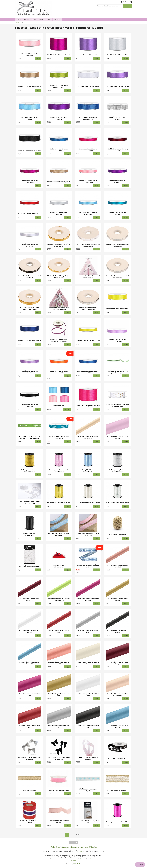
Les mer (83, 859)
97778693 (80, 851)
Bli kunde (26, 19)
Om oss (34, 19)
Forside (18, 19)
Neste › (78, 835)
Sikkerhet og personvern (79, 847)
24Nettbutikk (77, 864)
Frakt (53, 847)
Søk (128, 6)
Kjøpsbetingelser (63, 847)
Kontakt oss (57, 19)
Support (41, 19)
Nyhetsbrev (94, 847)
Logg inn (49, 19)
